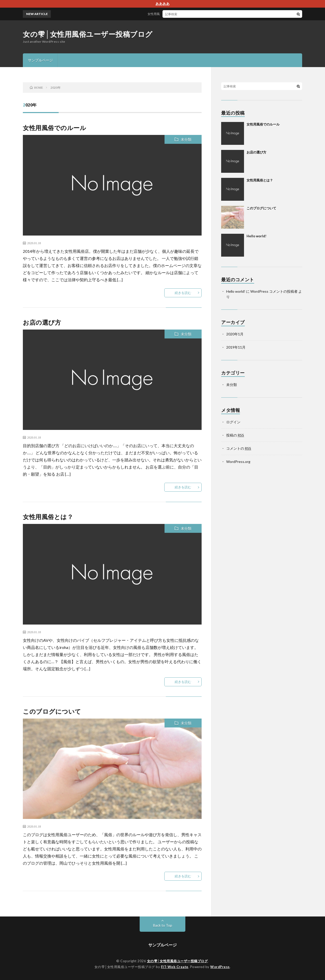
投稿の (235, 435)
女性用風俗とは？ (48, 517)
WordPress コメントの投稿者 (274, 291)
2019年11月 (236, 347)
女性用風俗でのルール (167, 14)
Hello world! (256, 236)
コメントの (239, 448)
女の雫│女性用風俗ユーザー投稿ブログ (88, 34)
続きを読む (183, 293)
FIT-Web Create (175, 967)
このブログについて (52, 711)
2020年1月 (235, 334)
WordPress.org (238, 462)
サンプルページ (40, 60)
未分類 (186, 139)
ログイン (233, 422)
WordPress (220, 967)
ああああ (162, 4)
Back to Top (163, 925)
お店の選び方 (42, 322)
